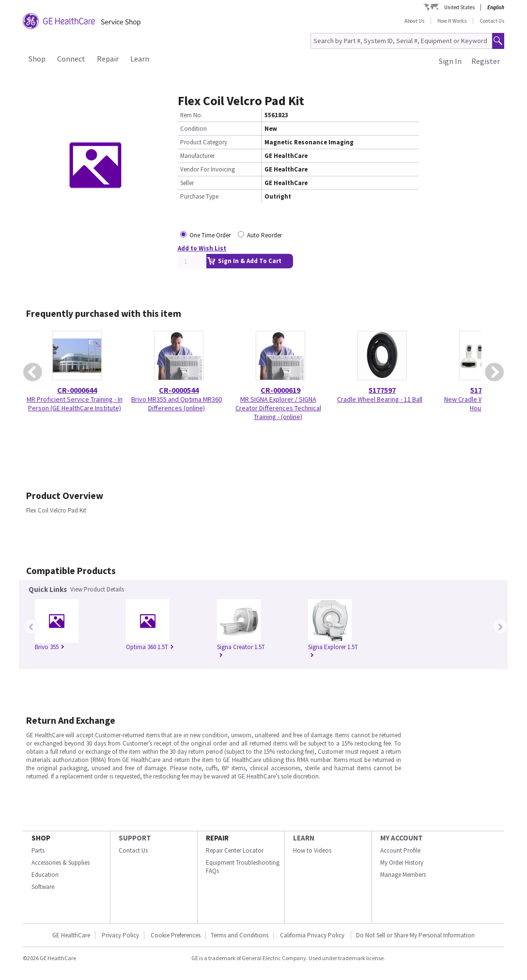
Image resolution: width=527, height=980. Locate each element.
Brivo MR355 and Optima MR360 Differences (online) (177, 404)
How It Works (452, 21)
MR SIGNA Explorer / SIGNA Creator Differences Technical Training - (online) (278, 408)
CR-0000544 (179, 390)
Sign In (450, 61)
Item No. (191, 115)
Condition (194, 129)
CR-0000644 (77, 390)
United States (459, 7)
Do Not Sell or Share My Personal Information (415, 935)
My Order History (402, 863)
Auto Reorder (264, 235)
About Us (414, 21)
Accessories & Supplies (61, 863)
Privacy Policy (120, 935)
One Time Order (210, 235)
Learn (140, 59)
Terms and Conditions (240, 935)
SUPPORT (135, 838)
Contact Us (492, 21)
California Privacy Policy (313, 935)
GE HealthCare (71, 935)
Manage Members (403, 875)
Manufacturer (197, 156)
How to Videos (312, 850)
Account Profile (400, 850)
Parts (38, 850)
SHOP (41, 838)
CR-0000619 (280, 390)
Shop (37, 59)
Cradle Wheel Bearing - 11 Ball (380, 399)
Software (43, 887)
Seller (187, 183)
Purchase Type (199, 196)
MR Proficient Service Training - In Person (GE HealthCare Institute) (75, 404)
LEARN (304, 838)
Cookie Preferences (176, 935)
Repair (108, 59)
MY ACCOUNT (402, 838)
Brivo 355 (50, 647)
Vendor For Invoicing (208, 169)
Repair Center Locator (235, 850)
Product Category (204, 142)
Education (45, 875)
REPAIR (217, 838)
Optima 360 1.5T (150, 647)
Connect (71, 59)
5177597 (382, 390)
